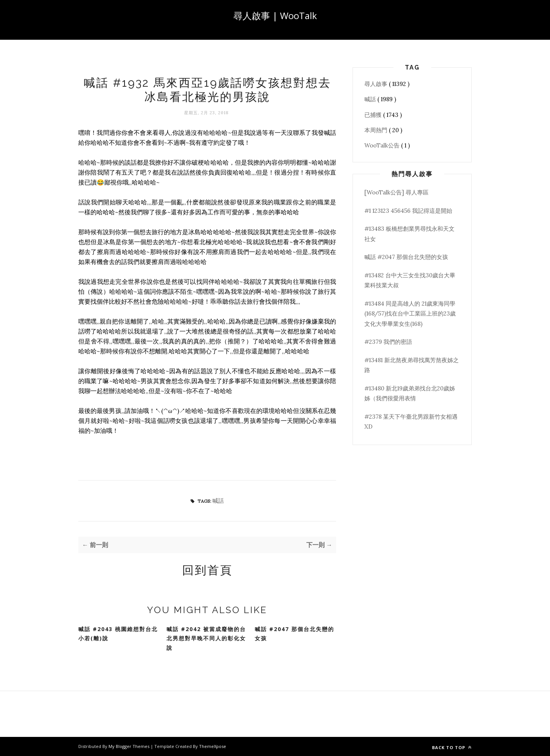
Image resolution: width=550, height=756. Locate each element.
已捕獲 (374, 115)
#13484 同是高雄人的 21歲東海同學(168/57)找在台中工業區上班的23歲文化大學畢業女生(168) (410, 314)
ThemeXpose (213, 746)
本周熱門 (377, 130)
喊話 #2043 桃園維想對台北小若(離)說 (118, 634)
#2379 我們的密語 (388, 342)
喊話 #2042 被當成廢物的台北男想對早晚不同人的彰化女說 (206, 638)
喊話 (218, 501)
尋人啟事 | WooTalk (275, 15)
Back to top (452, 747)
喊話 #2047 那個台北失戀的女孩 (294, 634)
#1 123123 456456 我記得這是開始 (408, 211)
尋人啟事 (377, 84)
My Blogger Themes (129, 746)
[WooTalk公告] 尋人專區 (396, 192)
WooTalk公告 (383, 145)
